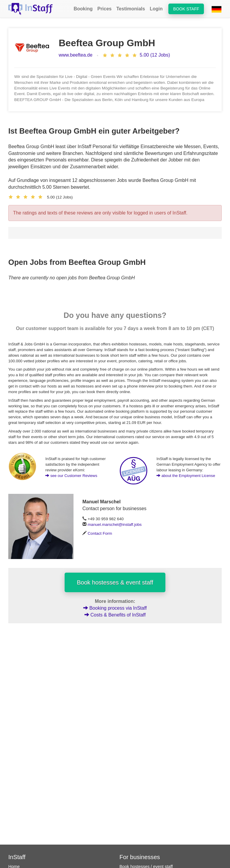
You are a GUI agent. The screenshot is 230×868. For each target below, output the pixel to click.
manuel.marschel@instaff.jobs (115, 525)
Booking (83, 9)
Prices (104, 9)
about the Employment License (186, 476)
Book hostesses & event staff (115, 582)
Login (156, 9)
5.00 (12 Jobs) (155, 55)
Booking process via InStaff (115, 608)
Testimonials (131, 9)
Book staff (186, 9)
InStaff (17, 857)
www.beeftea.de (76, 55)
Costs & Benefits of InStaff (115, 615)
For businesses (140, 857)
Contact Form (100, 533)
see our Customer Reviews (71, 476)
